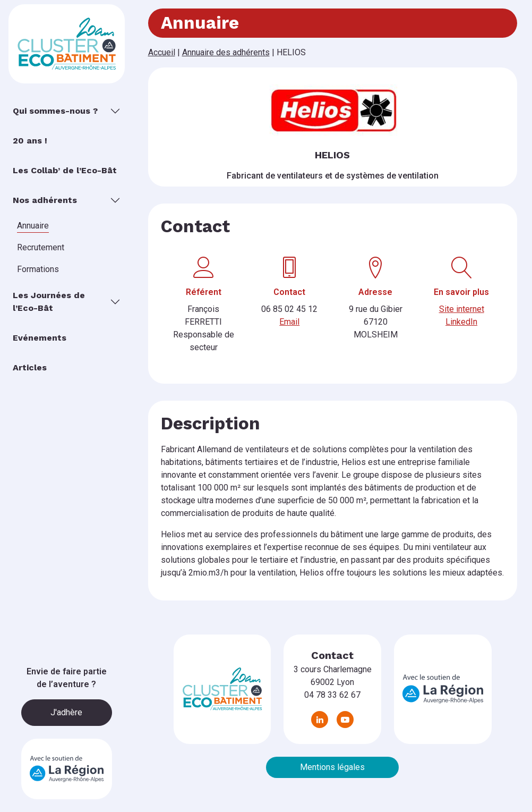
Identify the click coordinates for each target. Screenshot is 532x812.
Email (289, 322)
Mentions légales (332, 767)
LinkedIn (461, 322)
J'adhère (66, 712)
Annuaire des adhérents (226, 52)
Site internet (462, 309)
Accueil (162, 52)
